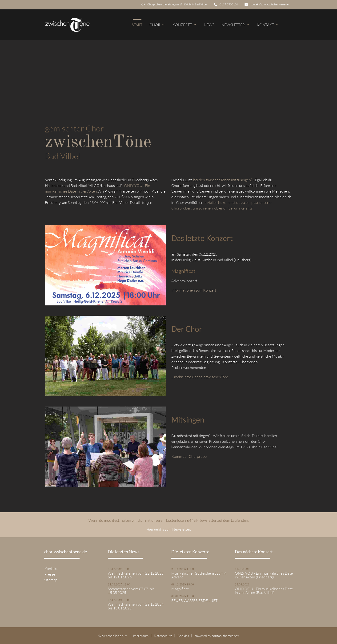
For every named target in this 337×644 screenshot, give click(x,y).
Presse (50, 574)
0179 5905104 (229, 4)
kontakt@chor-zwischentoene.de (269, 4)
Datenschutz (163, 636)
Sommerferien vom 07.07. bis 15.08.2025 (131, 591)
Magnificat (180, 589)
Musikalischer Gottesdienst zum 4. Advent (199, 575)
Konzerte (185, 25)
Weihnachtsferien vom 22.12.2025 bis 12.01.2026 (136, 575)
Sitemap (51, 580)
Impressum (141, 636)
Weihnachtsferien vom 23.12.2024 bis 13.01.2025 (136, 606)
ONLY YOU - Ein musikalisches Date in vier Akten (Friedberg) (264, 575)
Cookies (183, 636)
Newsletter (236, 25)
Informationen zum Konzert (194, 290)
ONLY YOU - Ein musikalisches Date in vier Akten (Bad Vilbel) (264, 591)
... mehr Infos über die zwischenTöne (200, 377)
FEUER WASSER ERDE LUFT (194, 601)
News (209, 25)
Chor (157, 25)
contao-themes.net (225, 636)
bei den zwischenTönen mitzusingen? (223, 180)
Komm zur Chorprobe (189, 456)
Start (137, 25)
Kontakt (268, 25)
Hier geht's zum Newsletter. (169, 529)
